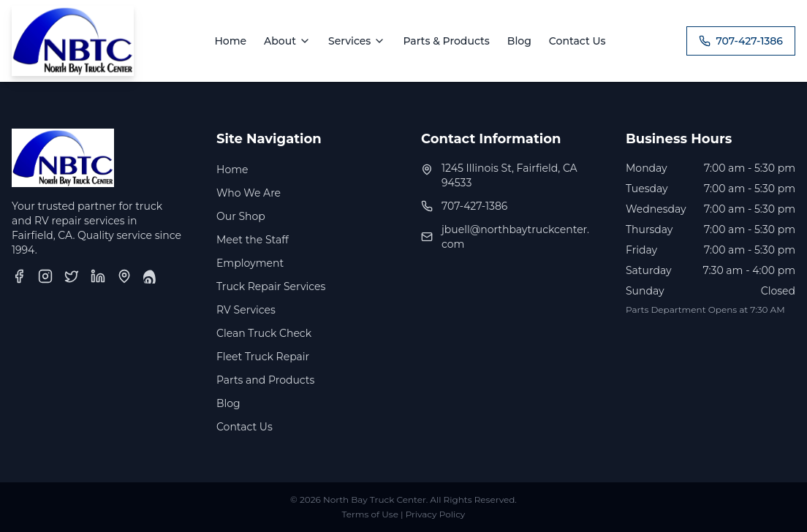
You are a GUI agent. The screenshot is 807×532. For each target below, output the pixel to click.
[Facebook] (19, 276)
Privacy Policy (436, 514)
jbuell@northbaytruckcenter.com (515, 237)
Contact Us (577, 41)
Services (357, 41)
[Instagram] (45, 276)
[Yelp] (151, 276)
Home (230, 41)
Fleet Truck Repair (263, 357)
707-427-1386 (741, 41)
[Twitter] (72, 276)
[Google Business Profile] (124, 276)
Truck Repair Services (271, 286)
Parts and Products (265, 380)
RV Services (246, 310)
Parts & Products (446, 41)
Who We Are (249, 193)
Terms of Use (370, 514)
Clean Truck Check (264, 333)
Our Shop (241, 216)
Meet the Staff (253, 240)
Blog (519, 41)
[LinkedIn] (98, 276)
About (287, 41)
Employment (250, 263)
